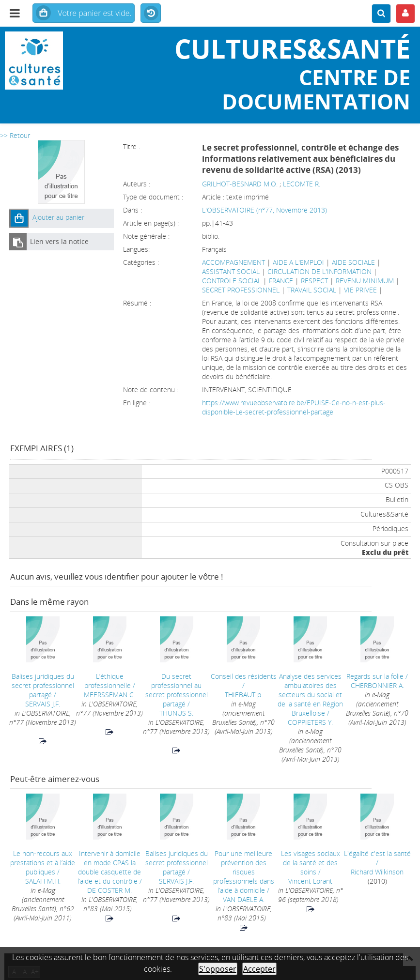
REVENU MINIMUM (365, 281)
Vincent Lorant (310, 881)
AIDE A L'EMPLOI (298, 262)
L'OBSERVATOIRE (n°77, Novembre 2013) (264, 210)
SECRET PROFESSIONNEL (241, 290)
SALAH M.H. (43, 881)
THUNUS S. (176, 713)
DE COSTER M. (109, 890)
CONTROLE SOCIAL (232, 281)
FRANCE (281, 281)
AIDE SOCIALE (353, 262)
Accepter (259, 969)
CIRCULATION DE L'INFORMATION (319, 271)
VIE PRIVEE (360, 290)
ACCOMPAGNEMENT (233, 262)
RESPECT (314, 281)
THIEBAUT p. (244, 695)
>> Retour (15, 135)
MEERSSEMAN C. (109, 695)
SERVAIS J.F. (43, 704)
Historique (151, 14)
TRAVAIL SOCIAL (312, 290)
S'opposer (218, 969)
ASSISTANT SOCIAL (231, 271)
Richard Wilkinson (377, 872)
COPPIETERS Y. (310, 722)
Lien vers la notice (59, 241)
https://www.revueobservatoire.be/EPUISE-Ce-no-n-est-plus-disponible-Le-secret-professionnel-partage (294, 407)
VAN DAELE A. (244, 899)
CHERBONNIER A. (377, 685)
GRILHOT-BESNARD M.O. (240, 184)
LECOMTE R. (302, 184)
